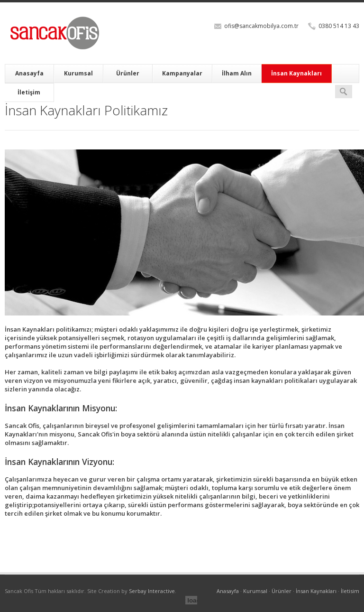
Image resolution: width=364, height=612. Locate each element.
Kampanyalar (182, 73)
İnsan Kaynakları (296, 73)
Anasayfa (29, 73)
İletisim (350, 591)
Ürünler (128, 73)
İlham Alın (237, 73)
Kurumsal (78, 73)
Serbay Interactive (152, 591)
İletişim (29, 92)
